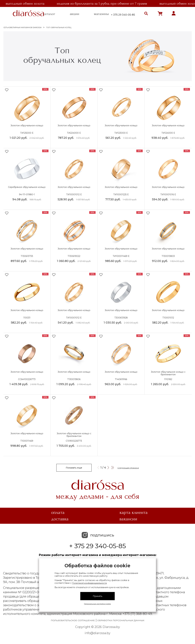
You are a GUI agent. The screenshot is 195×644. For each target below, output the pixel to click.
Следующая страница (128, 468)
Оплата (58, 512)
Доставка (60, 519)
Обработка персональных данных (121, 620)
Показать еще (74, 468)
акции (74, 14)
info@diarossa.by (97, 633)
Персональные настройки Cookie (97, 604)
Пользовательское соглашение (73, 620)
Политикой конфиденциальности (89, 583)
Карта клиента (134, 512)
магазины (101, 14)
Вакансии (128, 519)
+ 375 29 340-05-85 (123, 15)
